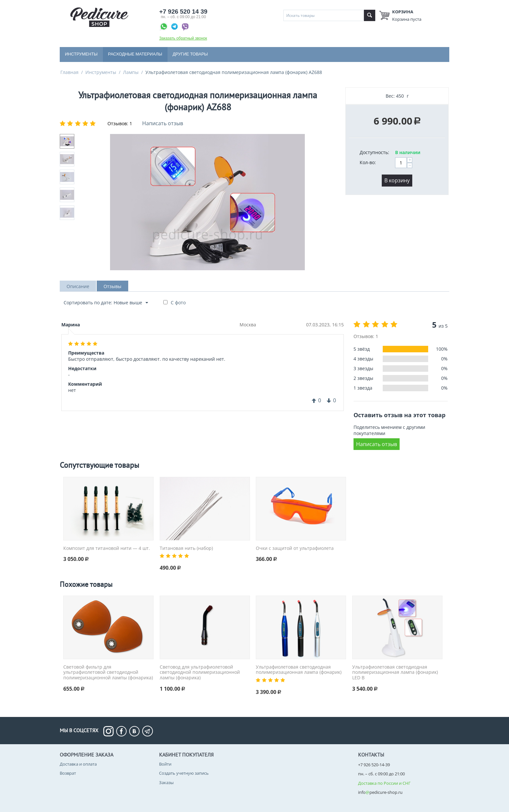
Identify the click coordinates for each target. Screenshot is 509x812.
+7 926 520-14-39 (374, 765)
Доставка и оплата (78, 764)
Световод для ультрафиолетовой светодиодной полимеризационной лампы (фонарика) (200, 673)
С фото (178, 303)
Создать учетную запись (184, 773)
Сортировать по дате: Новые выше (106, 303)
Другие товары (190, 54)
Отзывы (112, 286)
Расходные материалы (135, 54)
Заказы (166, 782)
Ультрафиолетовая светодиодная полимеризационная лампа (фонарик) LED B (395, 673)
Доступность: (374, 152)
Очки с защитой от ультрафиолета (295, 548)
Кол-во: (368, 162)
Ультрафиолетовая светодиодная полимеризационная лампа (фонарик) (299, 670)
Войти (165, 764)
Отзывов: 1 (120, 123)
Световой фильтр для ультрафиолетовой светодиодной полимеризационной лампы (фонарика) (108, 673)
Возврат (68, 773)
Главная (69, 72)
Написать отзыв (163, 123)
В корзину (397, 180)
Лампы (131, 72)
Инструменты (81, 54)
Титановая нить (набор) (186, 548)
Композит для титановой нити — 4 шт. (107, 548)
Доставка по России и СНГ (384, 783)
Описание (78, 286)
